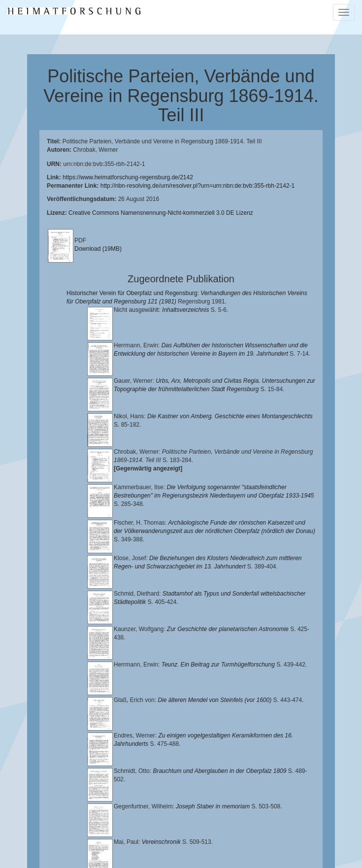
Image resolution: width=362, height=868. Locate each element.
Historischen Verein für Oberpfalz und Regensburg (115, 831)
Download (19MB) (98, 249)
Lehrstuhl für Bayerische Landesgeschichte (160, 823)
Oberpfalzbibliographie (222, 846)
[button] (3, 865)
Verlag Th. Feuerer (257, 838)
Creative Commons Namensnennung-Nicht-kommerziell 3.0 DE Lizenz (161, 213)
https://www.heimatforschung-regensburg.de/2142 (128, 177)
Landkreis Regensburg (227, 831)
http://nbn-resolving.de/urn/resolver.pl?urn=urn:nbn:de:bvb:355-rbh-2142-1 (198, 186)
